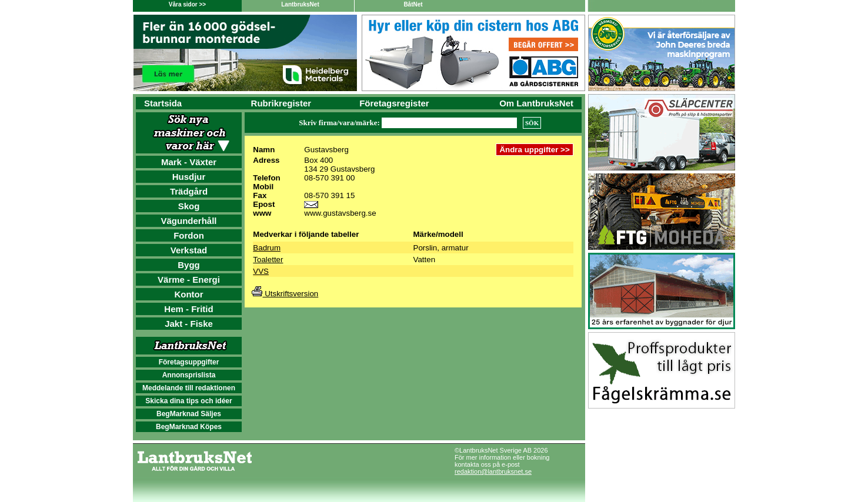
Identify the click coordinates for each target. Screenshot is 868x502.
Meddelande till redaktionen (189, 388)
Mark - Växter (189, 162)
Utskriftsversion (285, 294)
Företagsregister (394, 103)
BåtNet (413, 4)
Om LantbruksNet (536, 103)
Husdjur (189, 177)
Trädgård (189, 191)
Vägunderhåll (188, 221)
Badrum (267, 248)
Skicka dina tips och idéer (188, 401)
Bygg (189, 265)
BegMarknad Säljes (189, 414)
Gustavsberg (326, 150)
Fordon (189, 235)
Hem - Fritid (188, 309)
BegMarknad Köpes (189, 427)
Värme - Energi (189, 280)
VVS (261, 271)
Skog (189, 206)
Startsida (163, 103)
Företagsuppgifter (189, 362)
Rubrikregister (281, 103)
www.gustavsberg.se (340, 213)
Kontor (188, 294)
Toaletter (268, 260)
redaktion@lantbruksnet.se (493, 471)
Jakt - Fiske (189, 324)
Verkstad (189, 250)
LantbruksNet (300, 4)
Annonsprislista (189, 375)
